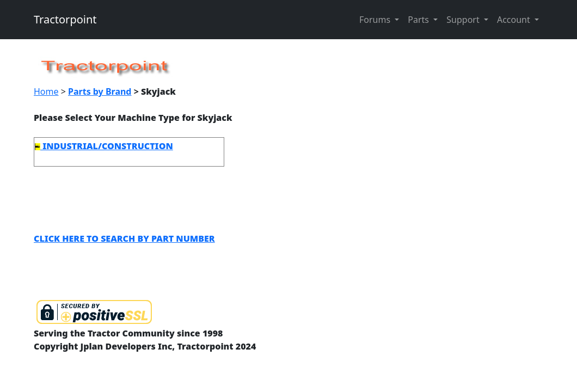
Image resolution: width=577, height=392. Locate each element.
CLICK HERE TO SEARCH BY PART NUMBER (124, 238)
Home (46, 91)
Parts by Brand (100, 91)
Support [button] (464, 20)
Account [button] (515, 20)
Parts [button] (419, 20)
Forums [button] (376, 20)
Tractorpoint (65, 19)
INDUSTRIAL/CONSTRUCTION (104, 146)
